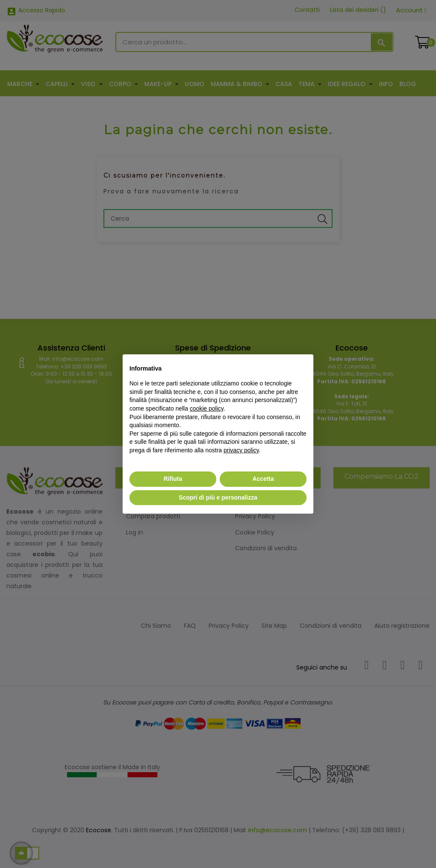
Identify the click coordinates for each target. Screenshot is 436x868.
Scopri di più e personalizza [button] (218, 497)
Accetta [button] (263, 479)
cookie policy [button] (207, 408)
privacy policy (241, 450)
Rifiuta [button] (173, 479)
